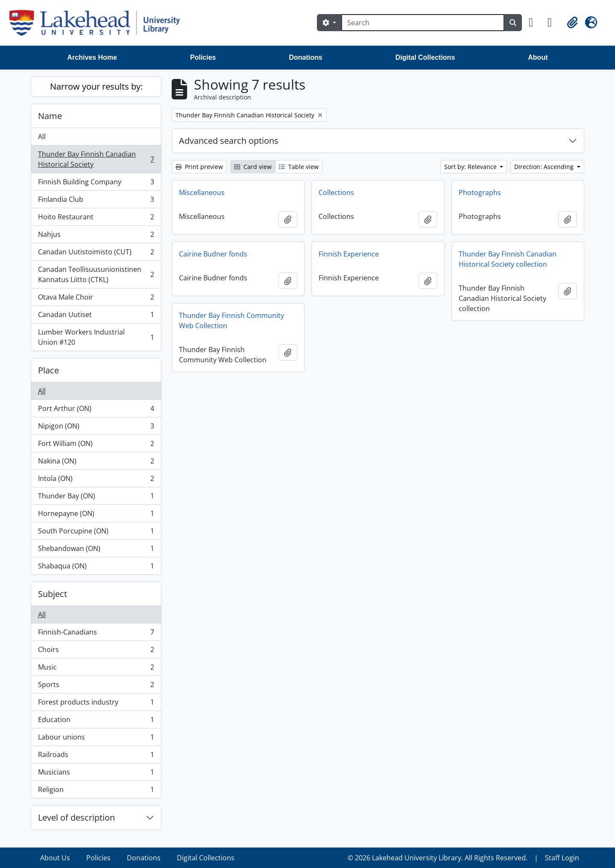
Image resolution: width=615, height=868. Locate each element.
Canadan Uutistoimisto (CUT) (96, 254)
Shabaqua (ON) (96, 568)
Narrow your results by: (96, 86)
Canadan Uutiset (96, 316)
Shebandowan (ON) (96, 550)
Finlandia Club (96, 201)
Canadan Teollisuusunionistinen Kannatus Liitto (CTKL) (96, 274)
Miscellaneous (202, 192)
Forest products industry (96, 704)
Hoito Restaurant (96, 219)
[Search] (423, 23)
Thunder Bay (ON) (96, 498)
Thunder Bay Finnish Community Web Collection (231, 320)
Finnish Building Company (96, 184)
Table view (299, 167)
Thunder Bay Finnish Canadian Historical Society (96, 159)
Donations (305, 57)
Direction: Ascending (545, 167)
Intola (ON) (96, 480)
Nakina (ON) (96, 463)
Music (96, 669)
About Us (55, 858)
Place (48, 370)
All (42, 137)
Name (50, 116)
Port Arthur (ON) (96, 410)
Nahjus (96, 236)
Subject (53, 594)
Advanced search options (229, 141)
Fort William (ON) (96, 445)
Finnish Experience (349, 254)
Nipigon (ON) (96, 428)
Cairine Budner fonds (213, 254)
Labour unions (96, 739)
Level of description (76, 817)
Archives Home (92, 57)
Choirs (96, 651)
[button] (535, 23)
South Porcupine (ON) (96, 533)
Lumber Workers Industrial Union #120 (96, 337)
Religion (96, 791)
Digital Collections (425, 57)
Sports (96, 686)
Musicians (96, 774)
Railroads (96, 756)
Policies (203, 57)
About (538, 57)
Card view (253, 167)
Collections (336, 192)
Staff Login (562, 858)
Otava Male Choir (96, 299)
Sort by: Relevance (471, 167)
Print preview (199, 167)
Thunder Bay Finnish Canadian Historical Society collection (508, 259)
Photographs (480, 192)
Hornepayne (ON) (96, 515)
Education (96, 721)
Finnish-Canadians (96, 634)
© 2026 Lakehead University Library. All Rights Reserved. (438, 858)
